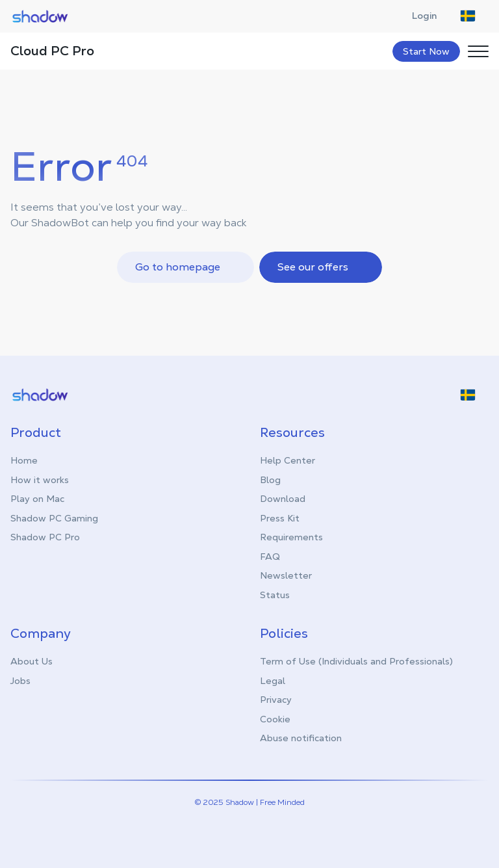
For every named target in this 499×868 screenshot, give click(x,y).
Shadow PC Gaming (54, 518)
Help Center (288, 460)
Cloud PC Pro (52, 51)
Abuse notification (301, 738)
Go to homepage (187, 267)
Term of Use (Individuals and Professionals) (356, 661)
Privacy (276, 700)
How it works (40, 480)
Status (275, 595)
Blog (270, 480)
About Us (32, 661)
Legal (273, 681)
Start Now (426, 51)
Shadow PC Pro (45, 537)
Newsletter (286, 575)
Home (24, 460)
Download (283, 499)
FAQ (270, 557)
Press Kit (280, 518)
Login (431, 16)
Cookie (275, 719)
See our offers (322, 267)
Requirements (291, 537)
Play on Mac (37, 499)
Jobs (20, 681)
